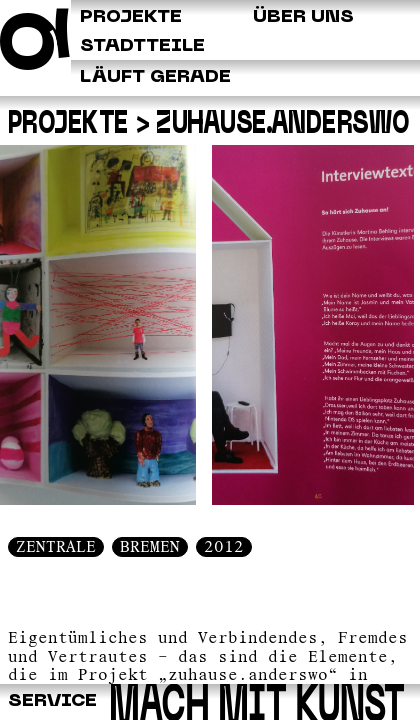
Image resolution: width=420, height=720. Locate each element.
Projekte (68, 125)
